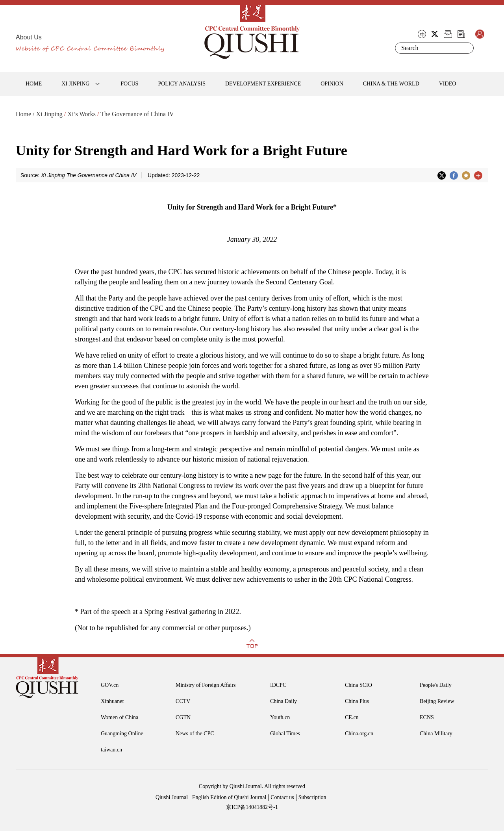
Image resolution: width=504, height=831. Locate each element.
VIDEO (448, 84)
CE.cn (352, 717)
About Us (29, 37)
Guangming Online (122, 734)
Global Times (285, 734)
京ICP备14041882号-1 (252, 807)
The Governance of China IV (137, 114)
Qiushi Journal (172, 797)
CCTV (183, 701)
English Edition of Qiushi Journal (229, 797)
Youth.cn (280, 717)
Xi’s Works (82, 114)
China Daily (283, 701)
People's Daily (436, 685)
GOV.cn (110, 685)
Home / (25, 114)
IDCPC (278, 685)
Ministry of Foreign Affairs (206, 685)
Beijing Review (437, 701)
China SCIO (359, 685)
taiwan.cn (111, 750)
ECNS (427, 717)
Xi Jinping (49, 114)
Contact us (282, 797)
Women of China (120, 717)
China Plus (357, 701)
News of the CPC (195, 734)
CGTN (183, 717)
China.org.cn (359, 734)
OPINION (332, 84)
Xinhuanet (112, 701)
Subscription (312, 797)
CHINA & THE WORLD (391, 84)
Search (466, 48)
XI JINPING (75, 84)
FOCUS (129, 84)
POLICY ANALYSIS (182, 84)
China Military (436, 734)
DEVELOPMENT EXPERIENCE (263, 84)
